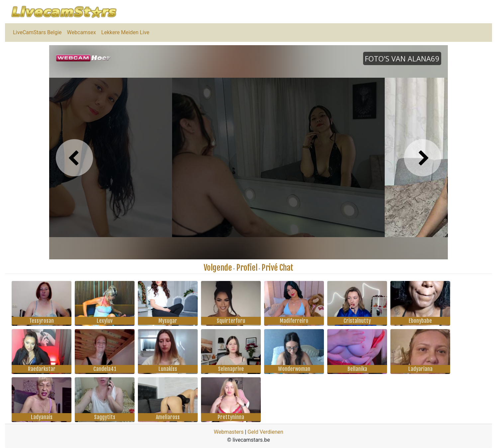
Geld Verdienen (265, 432)
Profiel (247, 268)
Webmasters (229, 432)
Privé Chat (277, 268)
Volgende (218, 268)
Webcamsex (82, 32)
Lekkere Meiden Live (125, 32)
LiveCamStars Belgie (37, 32)
